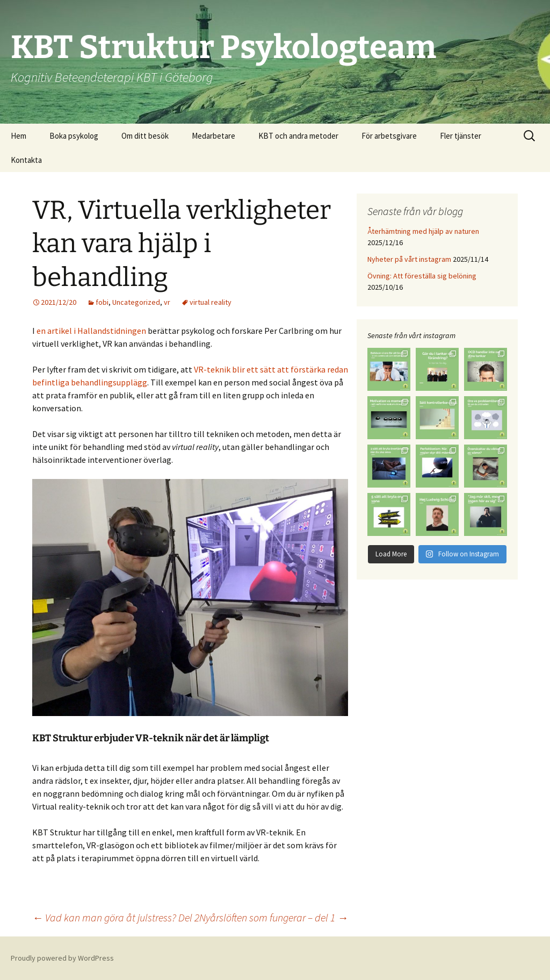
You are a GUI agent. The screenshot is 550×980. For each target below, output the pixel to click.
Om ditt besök (145, 136)
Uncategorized (136, 302)
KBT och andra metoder (298, 136)
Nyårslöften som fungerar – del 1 (274, 917)
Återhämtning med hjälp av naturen (423, 231)
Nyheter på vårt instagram (409, 259)
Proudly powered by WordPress (62, 958)
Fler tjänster (461, 136)
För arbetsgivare (389, 136)
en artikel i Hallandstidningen (92, 331)
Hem (19, 136)
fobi (102, 302)
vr (167, 302)
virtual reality (211, 302)
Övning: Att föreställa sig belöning (422, 276)
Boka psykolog (74, 136)
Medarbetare (214, 136)
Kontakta (26, 160)
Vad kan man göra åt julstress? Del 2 (116, 917)
